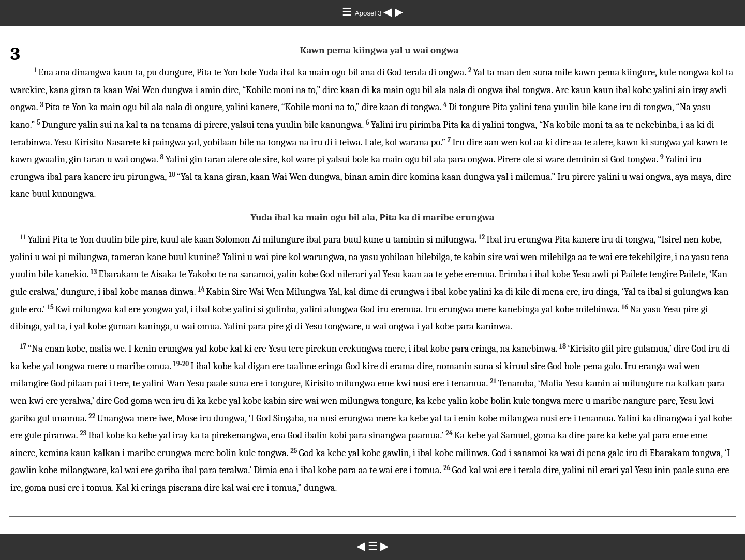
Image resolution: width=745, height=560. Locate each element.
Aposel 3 (369, 13)
